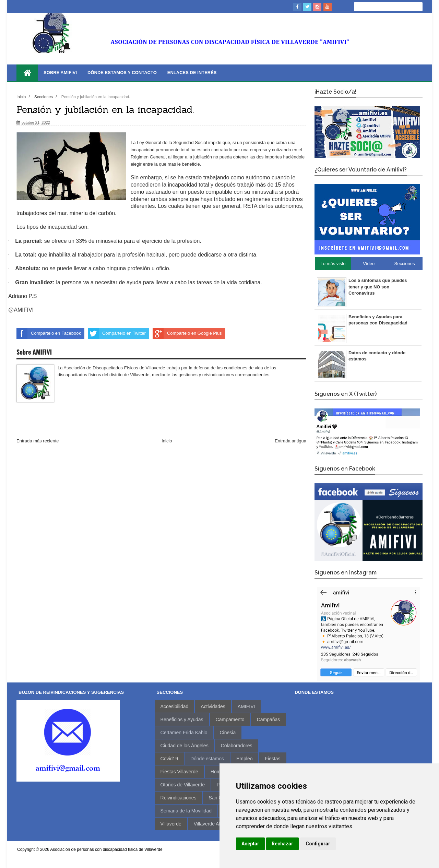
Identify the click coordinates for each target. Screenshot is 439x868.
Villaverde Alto (209, 824)
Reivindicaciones (179, 798)
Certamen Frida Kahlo (184, 733)
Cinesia (228, 733)
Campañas (269, 720)
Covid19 (169, 759)
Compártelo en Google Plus (187, 333)
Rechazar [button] (282, 844)
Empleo (244, 759)
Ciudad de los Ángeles (185, 746)
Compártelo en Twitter (117, 333)
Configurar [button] (318, 844)
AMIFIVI (246, 706)
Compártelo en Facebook (49, 333)
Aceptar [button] (250, 844)
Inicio (22, 97)
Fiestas (272, 759)
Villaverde (171, 824)
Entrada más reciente (38, 441)
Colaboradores (237, 746)
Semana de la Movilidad (186, 811)
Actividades (213, 706)
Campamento (230, 720)
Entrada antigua (290, 441)
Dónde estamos (207, 759)
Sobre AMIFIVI (60, 73)
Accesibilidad (175, 706)
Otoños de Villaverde (183, 785)
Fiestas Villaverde (179, 772)
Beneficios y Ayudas (182, 720)
